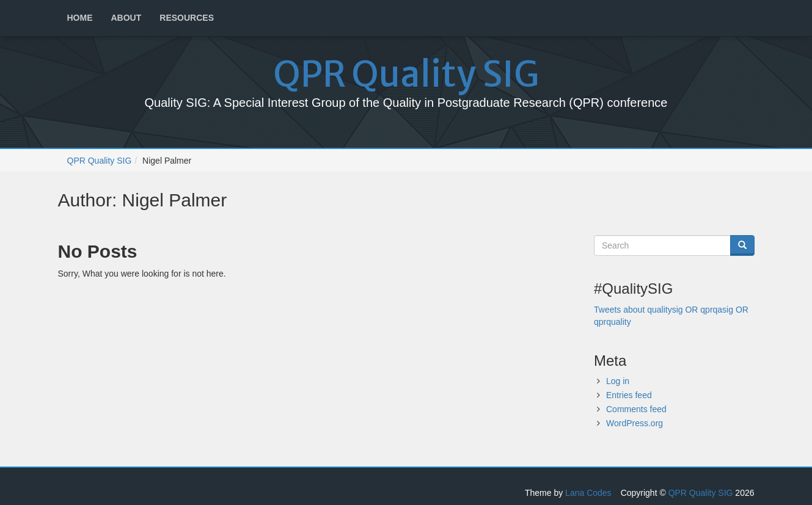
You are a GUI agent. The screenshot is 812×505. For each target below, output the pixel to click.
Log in (618, 381)
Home (80, 18)
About (126, 18)
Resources (187, 18)
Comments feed (636, 409)
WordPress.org (635, 423)
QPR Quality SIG (406, 74)
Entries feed (629, 395)
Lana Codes (588, 493)
